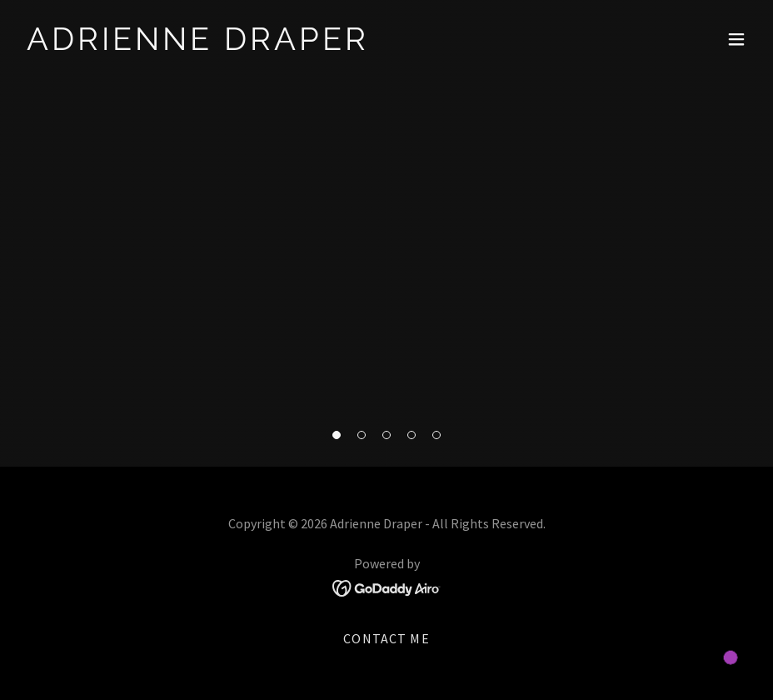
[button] (337, 435)
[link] (198, 45)
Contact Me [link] (386, 638)
